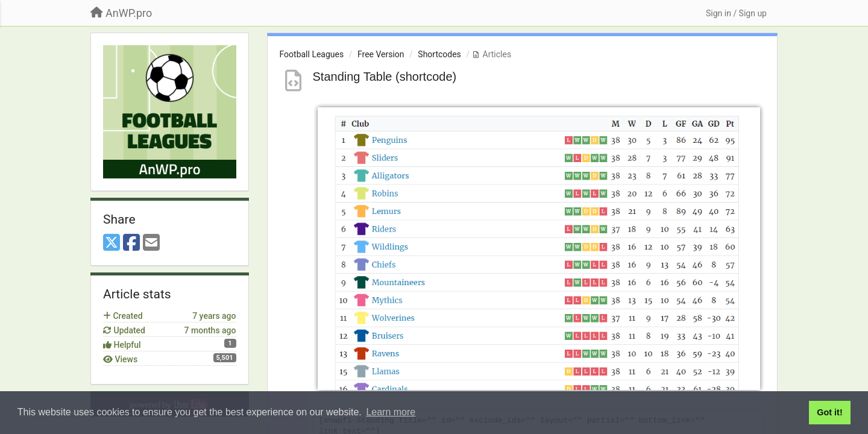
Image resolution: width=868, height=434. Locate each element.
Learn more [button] (391, 412)
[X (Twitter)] (112, 243)
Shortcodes (439, 54)
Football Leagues (312, 54)
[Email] (151, 243)
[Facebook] (131, 243)
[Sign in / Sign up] (736, 13)
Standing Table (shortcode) (385, 77)
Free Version (381, 54)
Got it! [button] (829, 412)
